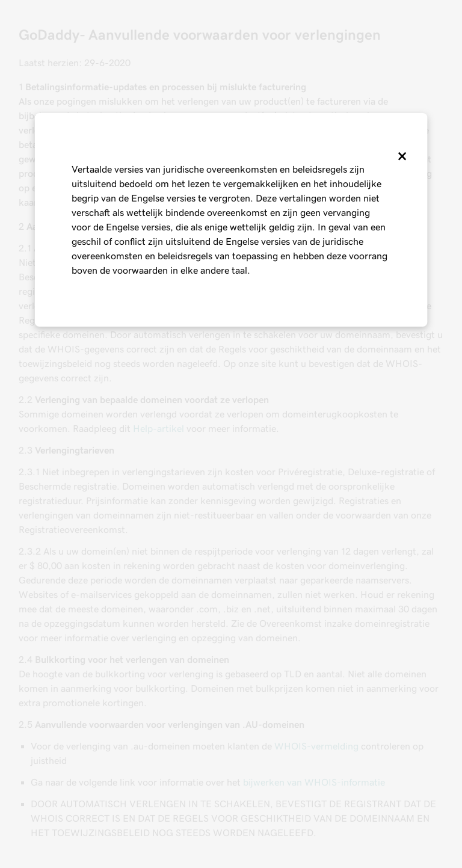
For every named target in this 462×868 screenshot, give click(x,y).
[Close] (401, 156)
